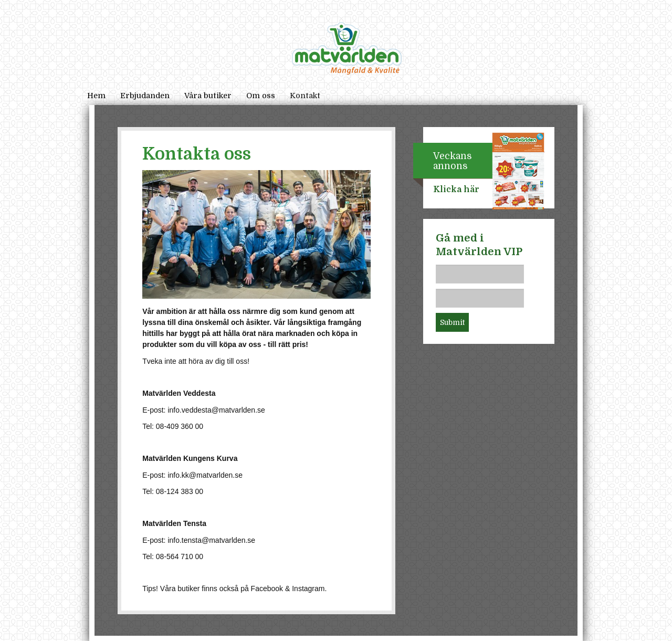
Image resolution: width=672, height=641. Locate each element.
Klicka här (456, 190)
